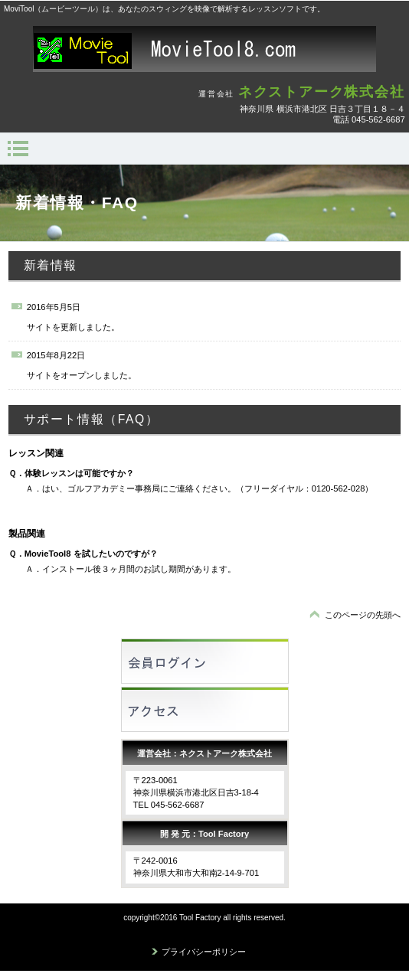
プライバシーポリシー (204, 952)
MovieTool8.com (204, 49)
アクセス (205, 709)
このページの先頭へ (363, 615)
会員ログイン (205, 661)
